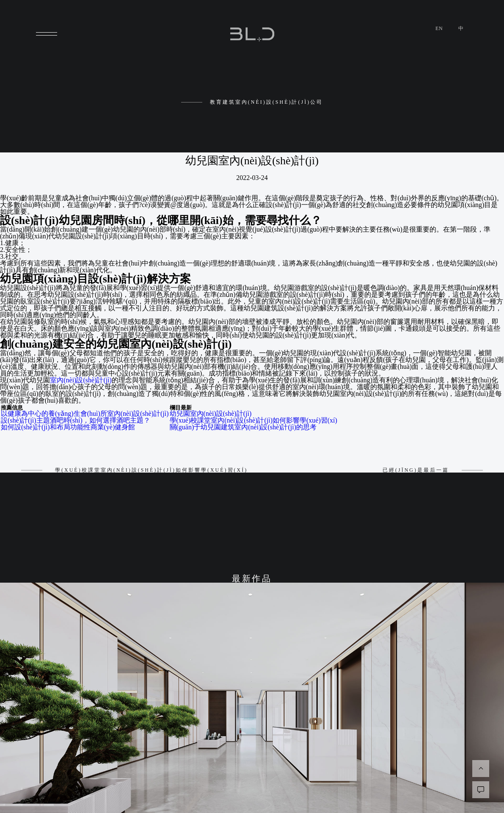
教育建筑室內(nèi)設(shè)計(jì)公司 (252, 102)
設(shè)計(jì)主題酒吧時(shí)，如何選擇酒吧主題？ (76, 420)
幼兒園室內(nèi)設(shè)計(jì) (211, 413)
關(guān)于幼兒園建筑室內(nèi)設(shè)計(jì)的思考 (243, 427)
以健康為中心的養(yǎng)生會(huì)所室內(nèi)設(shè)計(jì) (85, 413)
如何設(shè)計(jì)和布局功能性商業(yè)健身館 (68, 427)
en (439, 28)
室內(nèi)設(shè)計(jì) (81, 380)
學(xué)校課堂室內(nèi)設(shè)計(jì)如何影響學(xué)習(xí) (253, 420)
